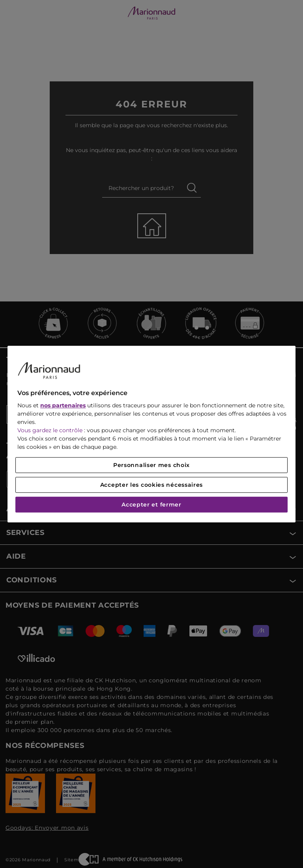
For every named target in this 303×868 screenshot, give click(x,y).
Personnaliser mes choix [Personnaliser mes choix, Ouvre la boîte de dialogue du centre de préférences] (151, 465)
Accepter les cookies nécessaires (151, 485)
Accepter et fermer (151, 505)
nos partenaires (63, 405)
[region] (151, 434)
